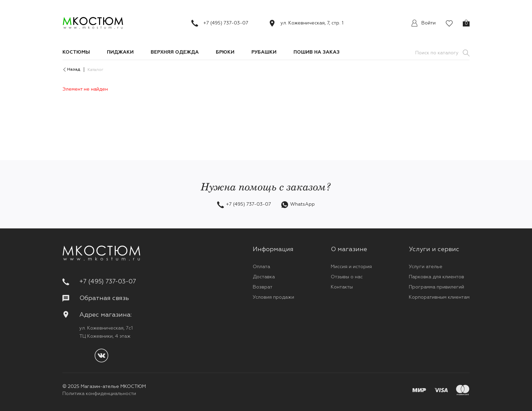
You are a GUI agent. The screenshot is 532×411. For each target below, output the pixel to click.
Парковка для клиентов (436, 277)
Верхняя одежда (175, 52)
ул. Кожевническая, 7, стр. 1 (312, 23)
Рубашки (264, 52)
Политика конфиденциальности (99, 394)
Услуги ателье (426, 267)
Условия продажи (273, 297)
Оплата (261, 267)
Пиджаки (120, 52)
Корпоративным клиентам (439, 297)
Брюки (225, 52)
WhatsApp (302, 204)
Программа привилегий (436, 287)
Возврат (263, 287)
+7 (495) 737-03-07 (226, 23)
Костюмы (76, 52)
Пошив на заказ (317, 52)
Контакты (342, 287)
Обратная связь (96, 298)
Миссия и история (351, 267)
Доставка (264, 277)
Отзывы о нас (347, 277)
